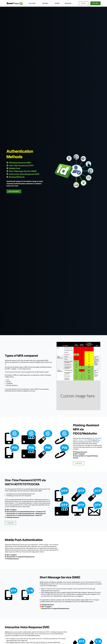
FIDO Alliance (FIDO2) (82, 440)
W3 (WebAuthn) (97, 438)
